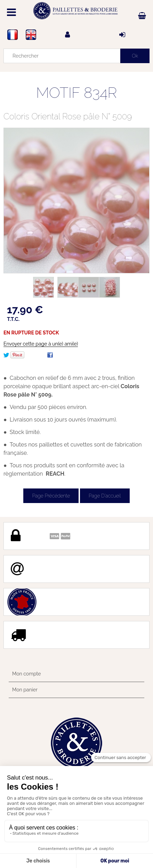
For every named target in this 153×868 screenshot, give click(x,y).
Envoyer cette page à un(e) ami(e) (41, 344)
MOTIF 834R (76, 93)
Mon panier (25, 690)
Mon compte (26, 674)
